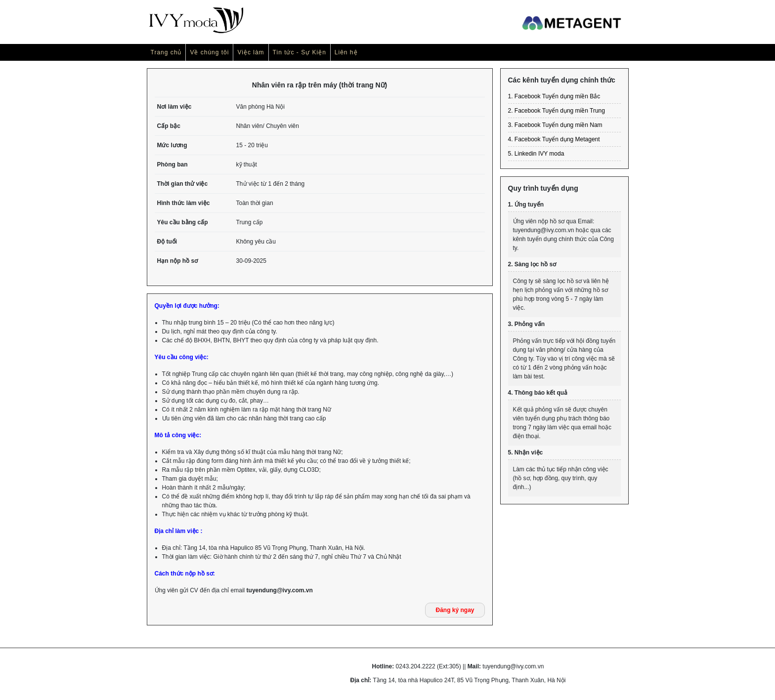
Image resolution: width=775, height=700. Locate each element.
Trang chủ (166, 52)
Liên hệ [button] (346, 52)
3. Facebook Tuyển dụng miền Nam (555, 125)
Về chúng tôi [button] (209, 52)
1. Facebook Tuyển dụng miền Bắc (554, 96)
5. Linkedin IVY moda (536, 154)
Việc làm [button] (251, 52)
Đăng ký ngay (455, 610)
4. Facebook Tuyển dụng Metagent (554, 139)
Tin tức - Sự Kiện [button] (300, 52)
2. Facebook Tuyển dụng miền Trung (557, 111)
